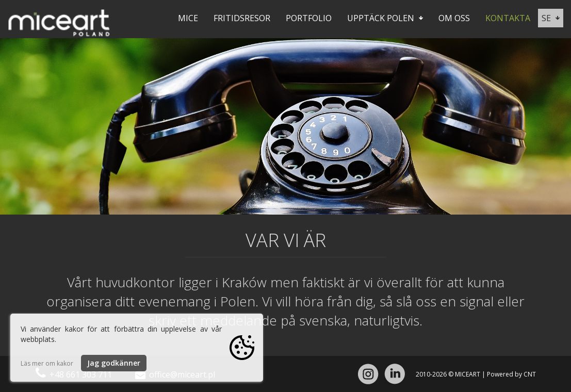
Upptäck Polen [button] (385, 18)
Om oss (454, 18)
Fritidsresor (242, 18)
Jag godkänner (114, 363)
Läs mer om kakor (47, 363)
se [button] (551, 18)
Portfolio (309, 18)
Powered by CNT (511, 374)
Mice (188, 18)
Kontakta (508, 18)
